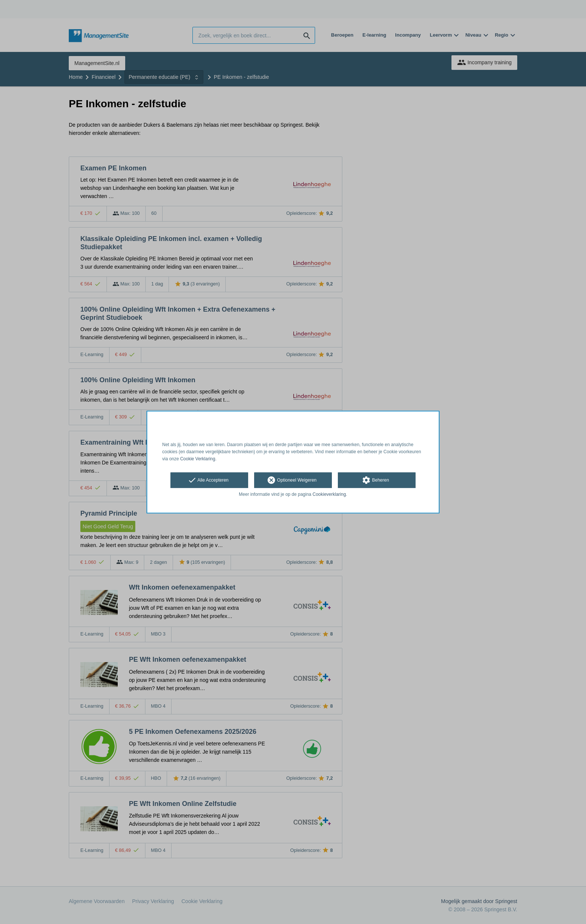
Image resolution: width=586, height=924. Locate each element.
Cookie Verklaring (198, 459)
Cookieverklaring (329, 495)
